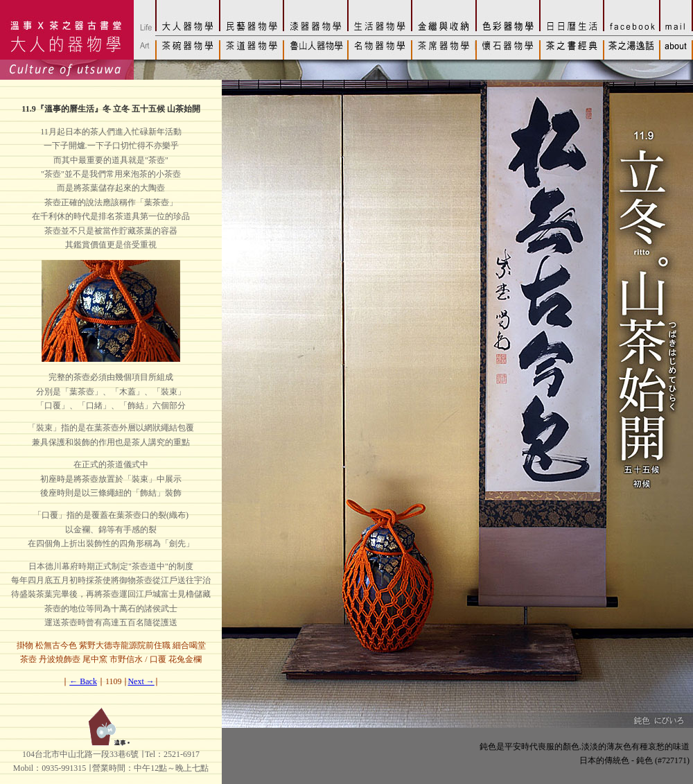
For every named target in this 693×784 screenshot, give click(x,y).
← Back (83, 681)
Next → (141, 681)
